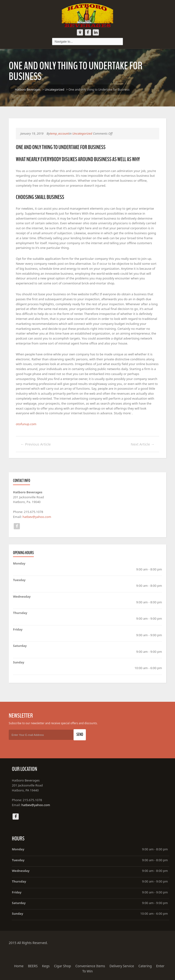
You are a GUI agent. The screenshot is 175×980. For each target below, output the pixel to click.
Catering (145, 966)
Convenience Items (90, 966)
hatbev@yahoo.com (37, 517)
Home (19, 966)
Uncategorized (54, 90)
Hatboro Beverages (28, 90)
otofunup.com (26, 424)
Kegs (46, 966)
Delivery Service (122, 966)
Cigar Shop (62, 966)
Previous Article (36, 444)
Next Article (143, 444)
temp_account (59, 133)
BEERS (33, 966)
